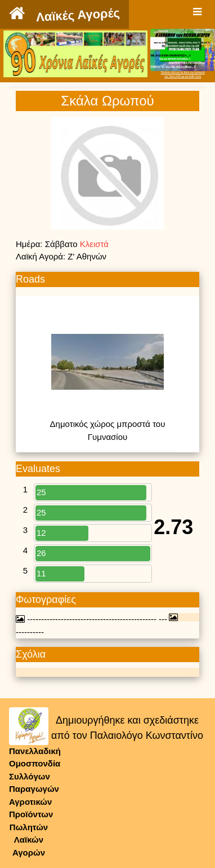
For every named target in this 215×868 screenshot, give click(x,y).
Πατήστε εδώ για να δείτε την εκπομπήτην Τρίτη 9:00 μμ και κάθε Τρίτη (183, 74)
